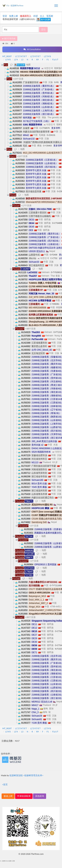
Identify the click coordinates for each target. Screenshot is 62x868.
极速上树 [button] (8, 796)
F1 (48, 60)
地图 (28, 65)
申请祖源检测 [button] (24, 796)
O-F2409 (53, 255)
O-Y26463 (47, 146)
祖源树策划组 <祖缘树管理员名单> (26, 775)
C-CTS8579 (44, 128)
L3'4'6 (8, 60)
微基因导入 (26, 16)
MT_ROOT (7, 56)
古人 (42, 16)
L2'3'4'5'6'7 (35, 56)
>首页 (5, 785)
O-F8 (56, 82)
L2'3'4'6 (48, 56)
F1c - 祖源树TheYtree (15, 6)
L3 (22, 60)
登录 (5, 16)
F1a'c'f (55, 60)
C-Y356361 (54, 304)
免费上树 (14, 16)
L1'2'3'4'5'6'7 (21, 56)
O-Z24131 (51, 135)
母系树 (50, 16)
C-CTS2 (54, 258)
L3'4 (16, 60)
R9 (38, 60)
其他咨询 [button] (40, 796)
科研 (36, 16)
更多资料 (56, 128)
